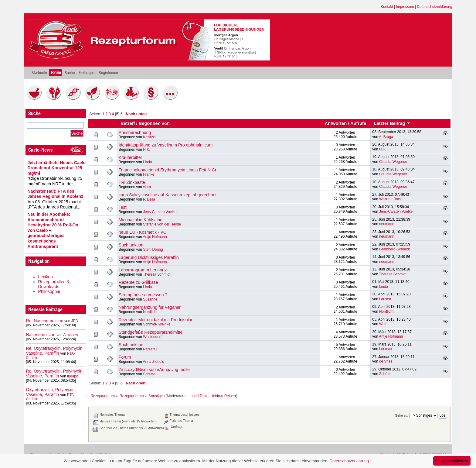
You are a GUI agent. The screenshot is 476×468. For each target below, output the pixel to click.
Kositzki (149, 137)
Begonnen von (154, 123)
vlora (147, 187)
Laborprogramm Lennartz (143, 270)
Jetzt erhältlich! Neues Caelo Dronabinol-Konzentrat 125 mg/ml (56, 168)
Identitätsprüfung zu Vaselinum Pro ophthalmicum (166, 145)
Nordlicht (150, 312)
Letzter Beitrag (392, 123)
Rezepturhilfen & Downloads (54, 284)
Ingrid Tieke (199, 396)
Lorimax (386, 349)
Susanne (150, 299)
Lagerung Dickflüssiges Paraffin (149, 257)
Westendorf (152, 337)
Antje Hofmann (155, 237)
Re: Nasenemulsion (44, 321)
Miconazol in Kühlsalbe (141, 220)
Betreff (128, 123)
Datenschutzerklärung (434, 7)
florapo (73, 376)
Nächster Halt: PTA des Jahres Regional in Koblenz (55, 194)
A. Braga (386, 137)
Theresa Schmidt (157, 274)
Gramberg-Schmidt (394, 249)
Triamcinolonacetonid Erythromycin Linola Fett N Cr (168, 170)
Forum (125, 357)
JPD (75, 321)
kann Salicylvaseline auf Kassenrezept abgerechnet (168, 195)
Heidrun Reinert (223, 396)
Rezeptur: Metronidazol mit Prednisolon (156, 320)
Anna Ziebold (154, 362)
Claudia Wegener (393, 162)
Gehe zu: (402, 415)
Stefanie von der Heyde (162, 224)
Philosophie (49, 291)
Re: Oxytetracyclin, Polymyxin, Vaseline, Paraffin (55, 351)
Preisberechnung (135, 132)
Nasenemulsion (41, 335)
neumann (387, 224)
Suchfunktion (131, 245)
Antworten (336, 123)
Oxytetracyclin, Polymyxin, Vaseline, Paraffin (51, 392)
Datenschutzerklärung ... (351, 461)
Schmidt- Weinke (157, 324)
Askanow (71, 335)
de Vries (386, 361)
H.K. (146, 150)
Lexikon (45, 277)
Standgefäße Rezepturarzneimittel (151, 332)
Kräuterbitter (130, 157)
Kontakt (387, 7)
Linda (147, 162)
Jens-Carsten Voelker (160, 212)
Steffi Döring (153, 249)
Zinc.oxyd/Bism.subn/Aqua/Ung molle (154, 370)
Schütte (149, 374)
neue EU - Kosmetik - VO (143, 232)
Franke (149, 174)
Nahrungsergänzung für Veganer (150, 307)
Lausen (385, 299)
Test (123, 207)
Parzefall (150, 349)
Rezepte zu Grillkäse (138, 282)
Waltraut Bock (390, 199)
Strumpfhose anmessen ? (143, 295)
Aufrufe (358, 123)
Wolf (383, 324)
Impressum (405, 7)
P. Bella (149, 199)
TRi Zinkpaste (132, 182)
